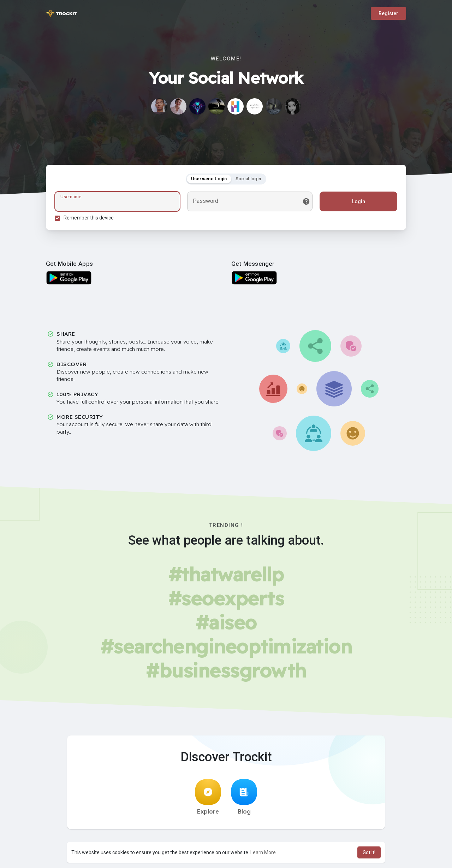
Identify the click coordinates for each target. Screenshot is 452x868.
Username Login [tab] (209, 179)
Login (359, 201)
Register (388, 13)
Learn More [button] (263, 852)
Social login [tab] (248, 179)
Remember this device (89, 218)
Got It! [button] (369, 852)
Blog (244, 797)
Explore (208, 797)
